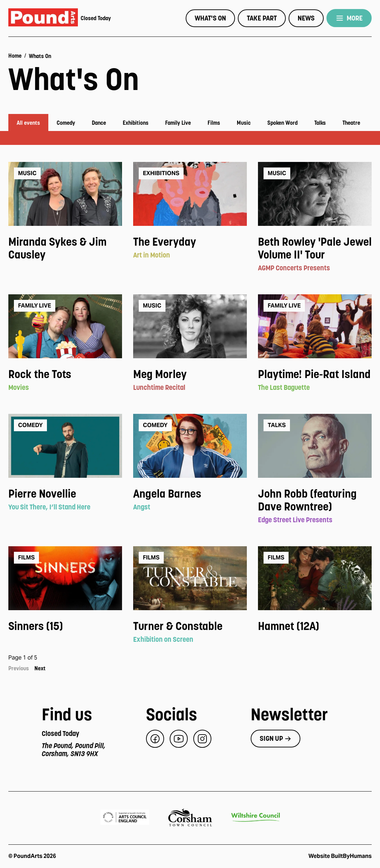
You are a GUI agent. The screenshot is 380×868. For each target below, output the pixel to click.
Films (214, 123)
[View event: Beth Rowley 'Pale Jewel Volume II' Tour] (315, 248)
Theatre (351, 123)
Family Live (178, 123)
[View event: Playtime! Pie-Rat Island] (315, 374)
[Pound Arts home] (43, 18)
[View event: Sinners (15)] (65, 626)
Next (40, 668)
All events (28, 123)
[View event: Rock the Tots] (65, 374)
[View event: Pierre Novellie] (65, 494)
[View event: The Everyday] (190, 242)
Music (244, 123)
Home (15, 56)
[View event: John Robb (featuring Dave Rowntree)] (315, 500)
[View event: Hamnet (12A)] (315, 626)
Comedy (66, 123)
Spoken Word (282, 123)
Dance (99, 123)
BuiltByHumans (351, 856)
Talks (320, 123)
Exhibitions (136, 123)
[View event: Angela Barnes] (190, 494)
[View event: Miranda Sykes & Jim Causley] (65, 248)
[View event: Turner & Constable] (190, 626)
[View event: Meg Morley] (190, 374)
